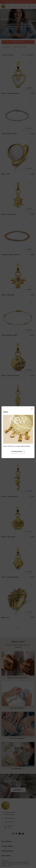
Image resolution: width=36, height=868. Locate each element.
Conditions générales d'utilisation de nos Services (19, 864)
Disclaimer (4, 864)
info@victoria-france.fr (10, 818)
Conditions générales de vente (8, 862)
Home (3, 11)
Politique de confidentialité (22, 862)
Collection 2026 (11, 11)
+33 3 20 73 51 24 (9, 822)
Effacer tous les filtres (20, 47)
